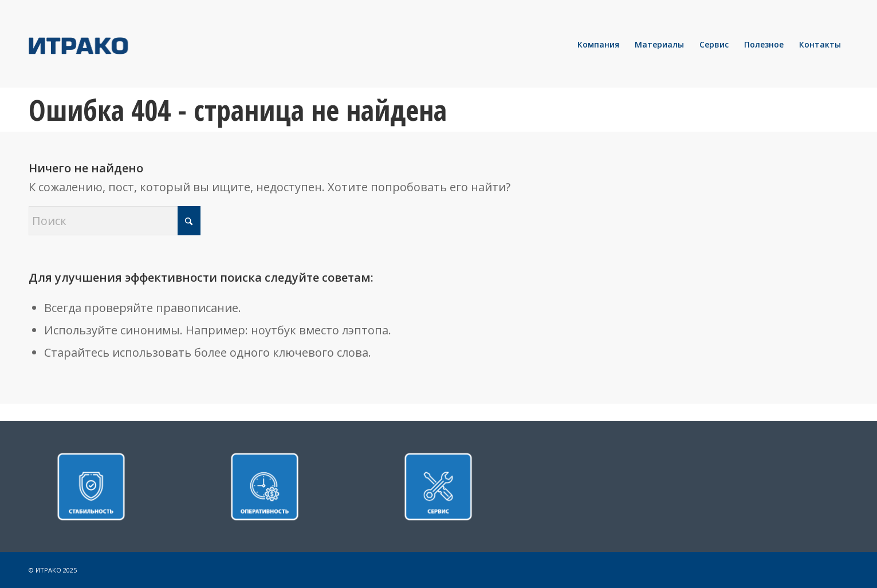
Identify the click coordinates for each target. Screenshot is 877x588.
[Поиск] (115, 221)
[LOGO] (117, 45)
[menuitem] (598, 45)
